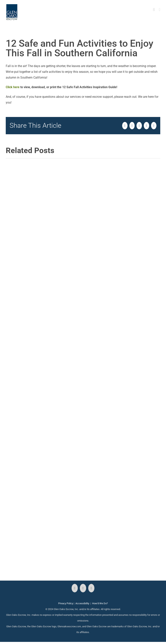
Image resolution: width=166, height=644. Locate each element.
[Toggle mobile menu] (159, 10)
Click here (13, 87)
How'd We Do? (100, 603)
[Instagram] (83, 588)
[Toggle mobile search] (154, 10)
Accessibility (82, 603)
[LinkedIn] (91, 588)
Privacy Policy (66, 603)
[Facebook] (75, 588)
